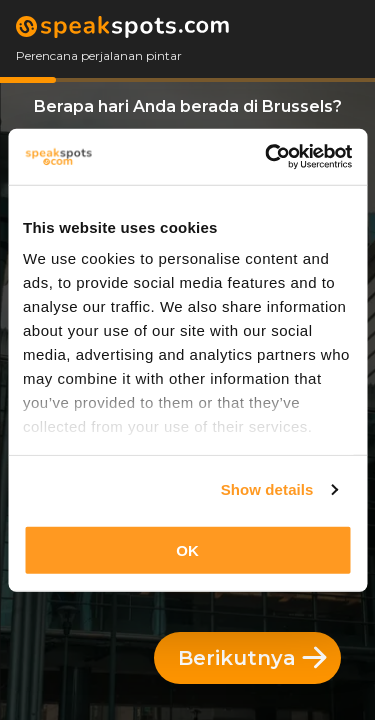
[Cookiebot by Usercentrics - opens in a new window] (267, 157)
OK (187, 549)
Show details (267, 489)
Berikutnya (252, 658)
